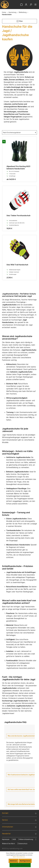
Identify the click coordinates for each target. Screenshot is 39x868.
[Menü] (35, 5)
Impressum (6, 839)
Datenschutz (23, 844)
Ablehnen (14, 861)
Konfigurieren (25, 861)
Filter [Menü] (20, 21)
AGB (14, 839)
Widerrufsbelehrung (26, 839)
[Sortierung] (19, 132)
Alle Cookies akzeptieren (20, 865)
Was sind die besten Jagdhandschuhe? (22, 736)
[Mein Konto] (26, 5)
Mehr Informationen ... (20, 857)
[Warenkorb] (21, 5)
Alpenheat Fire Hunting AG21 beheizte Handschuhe (18, 167)
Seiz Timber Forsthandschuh (18, 215)
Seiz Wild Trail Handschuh (17, 265)
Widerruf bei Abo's (9, 844)
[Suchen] (31, 5)
